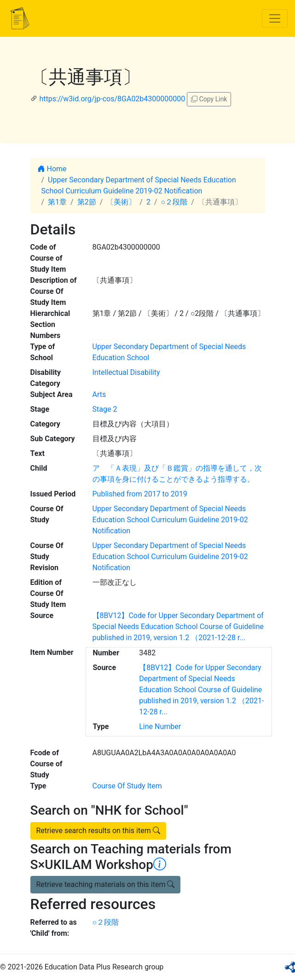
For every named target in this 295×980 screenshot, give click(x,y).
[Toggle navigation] (275, 18)
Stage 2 (105, 409)
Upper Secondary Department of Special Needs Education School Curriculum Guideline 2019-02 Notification (170, 520)
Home (52, 169)
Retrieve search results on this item (98, 831)
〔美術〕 (121, 202)
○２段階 (174, 202)
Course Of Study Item (127, 786)
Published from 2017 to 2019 (140, 494)
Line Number (160, 726)
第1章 (57, 202)
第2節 (87, 202)
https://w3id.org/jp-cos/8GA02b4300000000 (112, 99)
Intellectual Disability (126, 372)
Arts (99, 394)
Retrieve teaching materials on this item (106, 884)
